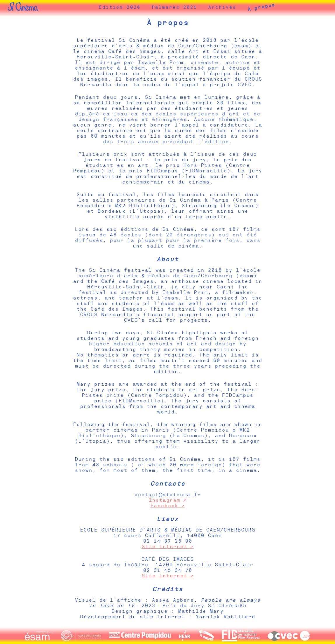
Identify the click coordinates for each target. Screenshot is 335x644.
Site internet (164, 547)
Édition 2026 (128, 8)
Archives (231, 8)
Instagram (164, 500)
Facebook (164, 506)
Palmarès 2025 (183, 8)
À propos (270, 8)
